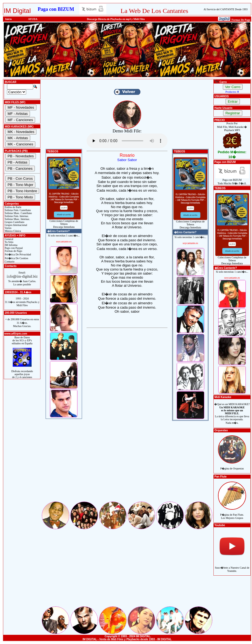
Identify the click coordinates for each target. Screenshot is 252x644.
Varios (8, 228)
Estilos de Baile (13, 207)
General (9, 239)
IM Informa (11, 245)
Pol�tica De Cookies (16, 258)
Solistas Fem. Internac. (16, 216)
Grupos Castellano (14, 222)
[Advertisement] (127, 463)
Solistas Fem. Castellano (17, 210)
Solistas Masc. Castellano (18, 213)
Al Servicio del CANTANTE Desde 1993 (226, 9)
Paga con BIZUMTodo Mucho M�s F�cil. (232, 180)
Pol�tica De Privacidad (18, 254)
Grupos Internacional (16, 225)
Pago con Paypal (13, 248)
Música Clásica (13, 231)
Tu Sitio (9, 242)
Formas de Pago (13, 251)
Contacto (9, 261)
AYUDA (33, 19)
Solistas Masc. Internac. (17, 219)
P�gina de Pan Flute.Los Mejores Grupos (232, 513)
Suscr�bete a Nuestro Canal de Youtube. (232, 566)
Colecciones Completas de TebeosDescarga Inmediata (64, 223)
